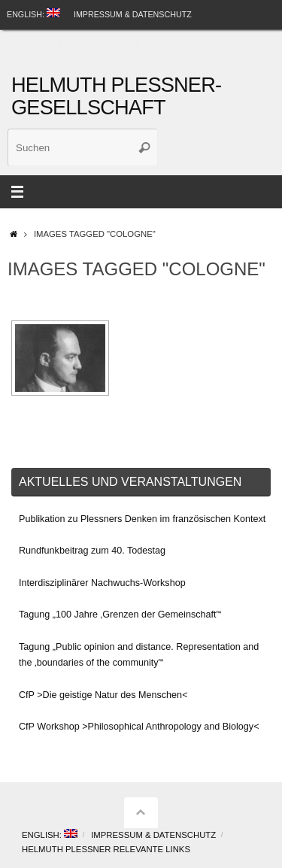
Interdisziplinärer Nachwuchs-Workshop (102, 583)
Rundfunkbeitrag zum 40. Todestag (92, 551)
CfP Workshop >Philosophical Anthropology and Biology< (139, 727)
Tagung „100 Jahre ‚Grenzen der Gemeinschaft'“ (120, 615)
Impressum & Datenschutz (133, 14)
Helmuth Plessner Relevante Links (86, 44)
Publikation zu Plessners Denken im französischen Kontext (142, 519)
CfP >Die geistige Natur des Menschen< (103, 695)
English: (33, 14)
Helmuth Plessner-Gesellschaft (116, 96)
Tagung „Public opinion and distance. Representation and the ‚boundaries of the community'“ (139, 655)
